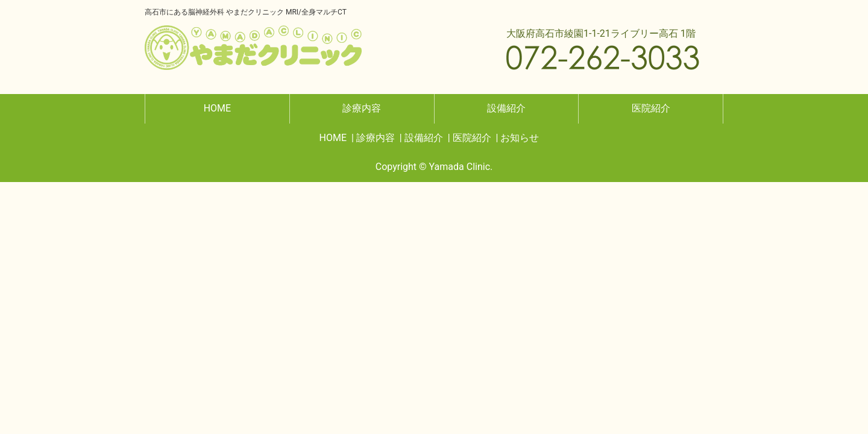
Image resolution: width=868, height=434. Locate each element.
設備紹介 (506, 108)
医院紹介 (651, 108)
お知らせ (520, 138)
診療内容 (362, 108)
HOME (217, 108)
